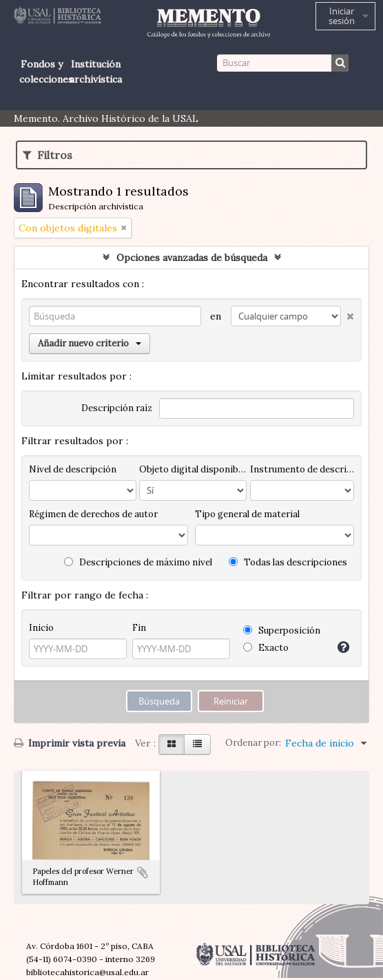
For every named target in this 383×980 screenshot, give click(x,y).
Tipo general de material (247, 514)
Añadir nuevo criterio (90, 343)
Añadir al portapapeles (143, 873)
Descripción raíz (117, 408)
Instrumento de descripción (302, 469)
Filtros (48, 155)
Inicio (41, 628)
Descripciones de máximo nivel (138, 562)
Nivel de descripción (73, 469)
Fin (139, 628)
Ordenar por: (253, 743)
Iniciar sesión (342, 16)
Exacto (266, 648)
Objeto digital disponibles (193, 469)
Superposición (282, 630)
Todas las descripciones (288, 562)
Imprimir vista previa (70, 743)
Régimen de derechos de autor (93, 514)
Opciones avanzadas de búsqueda (192, 258)
